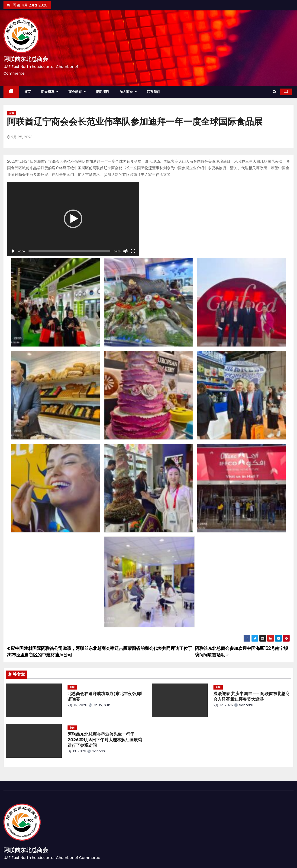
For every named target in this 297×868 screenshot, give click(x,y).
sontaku (244, 705)
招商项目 (103, 92)
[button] (275, 92)
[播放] (13, 251)
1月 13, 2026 (77, 751)
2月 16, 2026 (77, 705)
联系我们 (154, 92)
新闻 (12, 113)
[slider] (69, 251)
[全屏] (133, 251)
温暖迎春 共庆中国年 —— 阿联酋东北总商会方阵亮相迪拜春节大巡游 (252, 696)
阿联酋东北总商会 (26, 59)
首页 (27, 92)
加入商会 (128, 92)
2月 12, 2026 (223, 705)
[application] (73, 219)
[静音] (126, 251)
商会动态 (77, 92)
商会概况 (50, 92)
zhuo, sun (99, 705)
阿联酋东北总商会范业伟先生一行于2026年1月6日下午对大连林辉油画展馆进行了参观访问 (105, 740)
